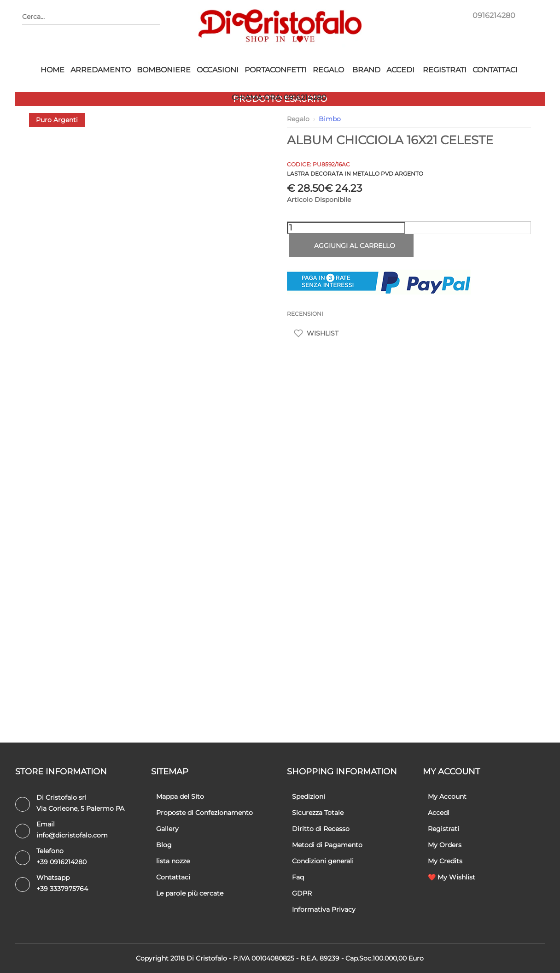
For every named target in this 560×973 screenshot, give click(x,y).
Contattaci (495, 70)
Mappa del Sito (180, 796)
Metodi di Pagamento (327, 845)
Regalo (328, 70)
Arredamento (101, 70)
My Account (447, 796)
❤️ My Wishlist (452, 877)
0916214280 (494, 15)
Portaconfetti (276, 70)
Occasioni (218, 70)
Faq (298, 877)
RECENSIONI (305, 314)
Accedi (400, 70)
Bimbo (330, 119)
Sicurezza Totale (318, 813)
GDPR (302, 893)
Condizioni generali (323, 861)
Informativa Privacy (324, 909)
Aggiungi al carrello (351, 246)
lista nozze (173, 861)
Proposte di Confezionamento (204, 813)
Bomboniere (164, 70)
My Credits (445, 861)
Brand (366, 70)
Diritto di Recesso (321, 829)
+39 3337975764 (62, 889)
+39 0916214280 (61, 862)
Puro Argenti (57, 120)
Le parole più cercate (190, 893)
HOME (52, 70)
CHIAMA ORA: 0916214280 (279, 97)
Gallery (167, 829)
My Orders (445, 845)
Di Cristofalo (207, 958)
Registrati (445, 70)
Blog (164, 845)
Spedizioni (309, 796)
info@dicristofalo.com (72, 835)
